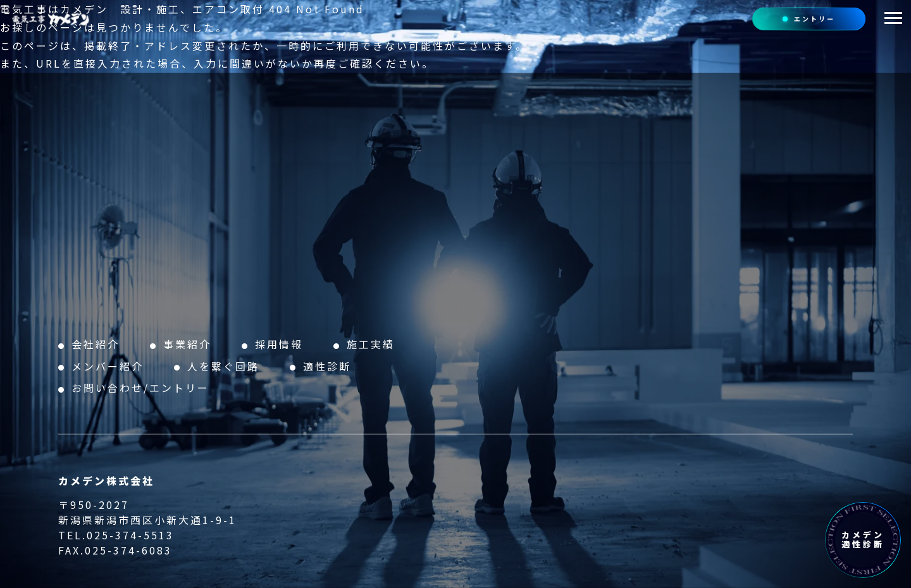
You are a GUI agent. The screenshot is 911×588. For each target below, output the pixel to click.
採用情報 (279, 344)
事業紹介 (187, 344)
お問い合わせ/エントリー (140, 388)
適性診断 (327, 366)
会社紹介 (96, 344)
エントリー (809, 19)
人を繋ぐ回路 (223, 366)
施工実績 (371, 344)
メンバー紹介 (108, 366)
